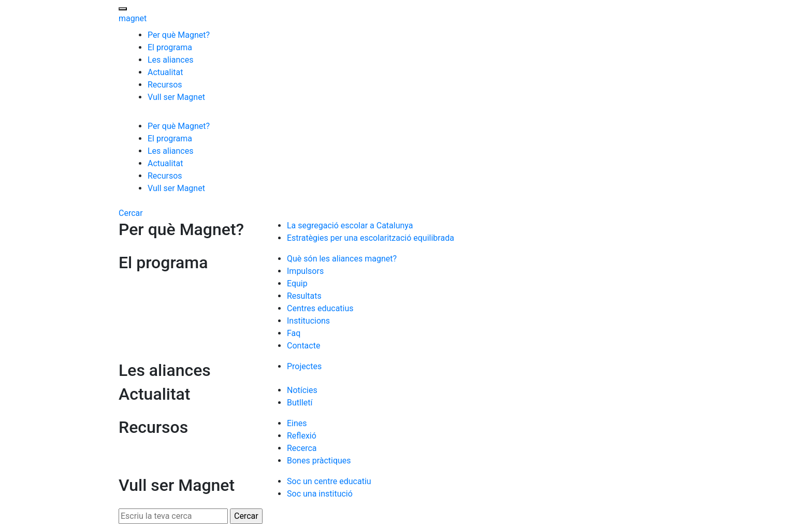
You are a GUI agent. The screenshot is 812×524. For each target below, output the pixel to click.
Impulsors (305, 271)
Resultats (304, 296)
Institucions (308, 321)
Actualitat (165, 72)
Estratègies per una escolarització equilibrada (371, 238)
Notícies (302, 390)
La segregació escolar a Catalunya (350, 225)
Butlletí (300, 403)
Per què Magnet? (179, 35)
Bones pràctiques (319, 461)
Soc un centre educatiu (329, 481)
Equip (297, 283)
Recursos (165, 85)
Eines (297, 423)
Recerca (302, 448)
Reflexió (302, 436)
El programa (170, 47)
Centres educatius (320, 308)
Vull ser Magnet (176, 97)
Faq (294, 333)
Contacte (303, 346)
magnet (133, 18)
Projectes (304, 366)
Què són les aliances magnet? (342, 259)
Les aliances (170, 60)
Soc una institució (320, 494)
